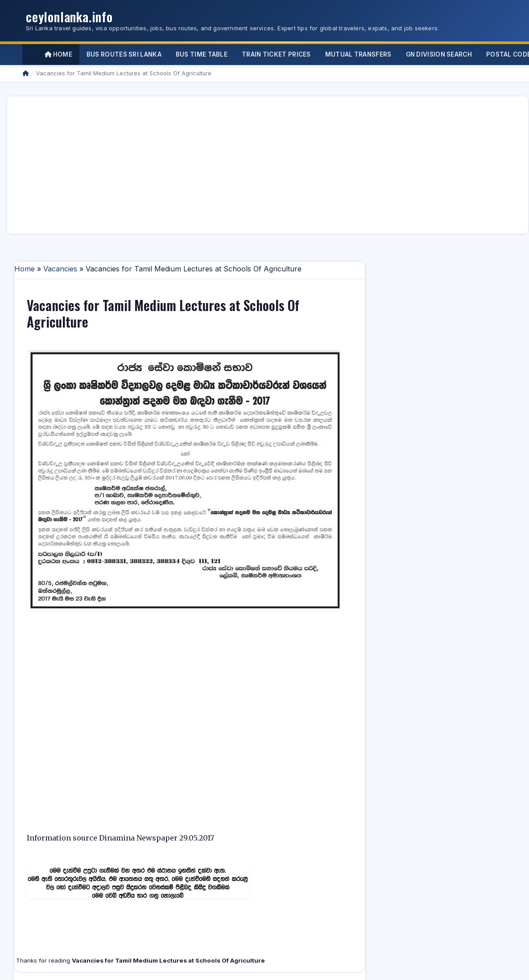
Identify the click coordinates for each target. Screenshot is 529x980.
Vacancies (60, 269)
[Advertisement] (155, 165)
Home (58, 54)
